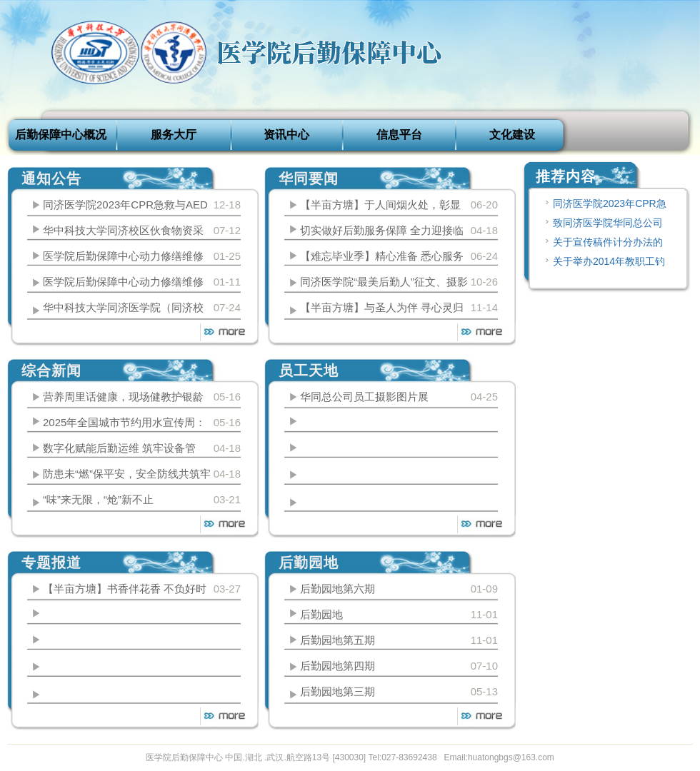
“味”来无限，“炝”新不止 (98, 499)
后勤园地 (321, 614)
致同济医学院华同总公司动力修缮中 (603, 225)
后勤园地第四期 (337, 666)
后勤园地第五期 (337, 640)
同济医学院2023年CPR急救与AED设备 (605, 206)
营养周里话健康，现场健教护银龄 (123, 397)
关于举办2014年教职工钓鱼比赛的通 (604, 263)
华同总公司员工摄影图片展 (364, 397)
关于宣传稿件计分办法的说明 (603, 244)
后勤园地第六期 (337, 589)
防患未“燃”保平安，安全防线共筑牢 (127, 474)
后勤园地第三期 (337, 691)
